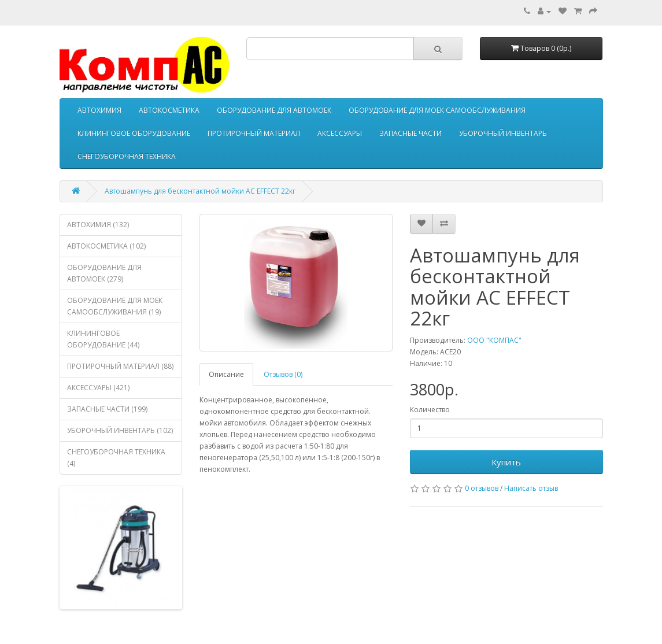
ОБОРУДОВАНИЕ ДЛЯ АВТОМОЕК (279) (104, 273)
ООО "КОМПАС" (494, 340)
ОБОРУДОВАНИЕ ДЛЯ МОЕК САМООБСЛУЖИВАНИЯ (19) (115, 306)
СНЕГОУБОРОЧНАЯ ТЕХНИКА (127, 156)
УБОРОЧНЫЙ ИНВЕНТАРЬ (503, 133)
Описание (226, 374)
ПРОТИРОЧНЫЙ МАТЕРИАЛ (254, 133)
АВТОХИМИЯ (99, 110)
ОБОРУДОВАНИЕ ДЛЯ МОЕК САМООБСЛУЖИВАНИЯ (437, 110)
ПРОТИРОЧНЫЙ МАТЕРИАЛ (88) (120, 366)
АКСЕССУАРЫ (340, 133)
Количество (430, 410)
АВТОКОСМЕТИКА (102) (106, 246)
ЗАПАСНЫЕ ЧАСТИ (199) (107, 409)
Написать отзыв (531, 488)
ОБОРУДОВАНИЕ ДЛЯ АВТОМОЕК (274, 110)
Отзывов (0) (283, 374)
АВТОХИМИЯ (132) (98, 225)
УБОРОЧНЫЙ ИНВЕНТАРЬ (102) (120, 430)
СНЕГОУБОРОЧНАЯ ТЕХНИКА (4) (116, 458)
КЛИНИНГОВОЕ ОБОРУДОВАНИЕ (134, 133)
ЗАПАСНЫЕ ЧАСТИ (410, 133)
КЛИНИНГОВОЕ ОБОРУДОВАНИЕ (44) (103, 339)
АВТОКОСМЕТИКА (169, 110)
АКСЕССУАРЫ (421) (98, 388)
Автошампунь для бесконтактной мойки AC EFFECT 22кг (200, 191)
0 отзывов (482, 488)
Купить (506, 462)
